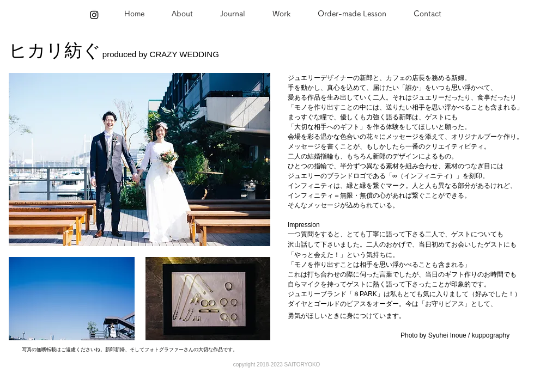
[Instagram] (94, 15)
